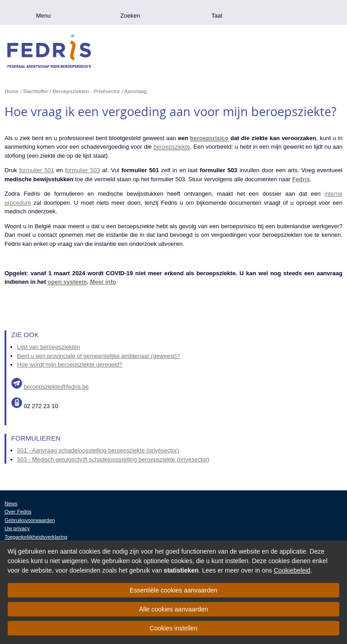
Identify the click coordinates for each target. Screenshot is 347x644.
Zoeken (130, 16)
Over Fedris (18, 512)
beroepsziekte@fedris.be (56, 387)
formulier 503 (82, 170)
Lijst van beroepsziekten (49, 347)
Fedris (301, 179)
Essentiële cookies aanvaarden (173, 590)
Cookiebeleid (292, 570)
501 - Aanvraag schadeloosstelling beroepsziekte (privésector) (98, 450)
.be (304, 12)
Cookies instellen (173, 628)
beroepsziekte (172, 147)
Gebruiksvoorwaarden (30, 520)
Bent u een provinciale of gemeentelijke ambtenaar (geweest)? (99, 356)
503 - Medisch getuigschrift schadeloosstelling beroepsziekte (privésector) (113, 459)
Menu (44, 16)
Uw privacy (17, 528)
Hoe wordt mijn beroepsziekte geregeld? (70, 364)
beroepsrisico (209, 138)
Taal (217, 16)
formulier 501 (36, 170)
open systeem (67, 282)
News (11, 503)
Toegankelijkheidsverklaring (36, 537)
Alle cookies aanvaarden (174, 609)
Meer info (103, 282)
